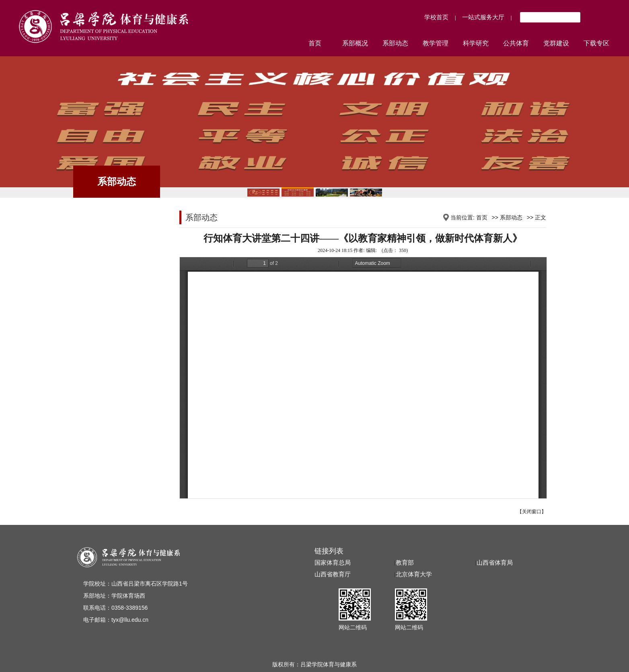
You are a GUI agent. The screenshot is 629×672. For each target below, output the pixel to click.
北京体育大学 (414, 574)
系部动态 (511, 217)
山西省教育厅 (333, 574)
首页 (482, 217)
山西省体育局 (495, 563)
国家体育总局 (333, 563)
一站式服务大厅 (483, 17)
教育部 (405, 563)
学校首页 (436, 17)
